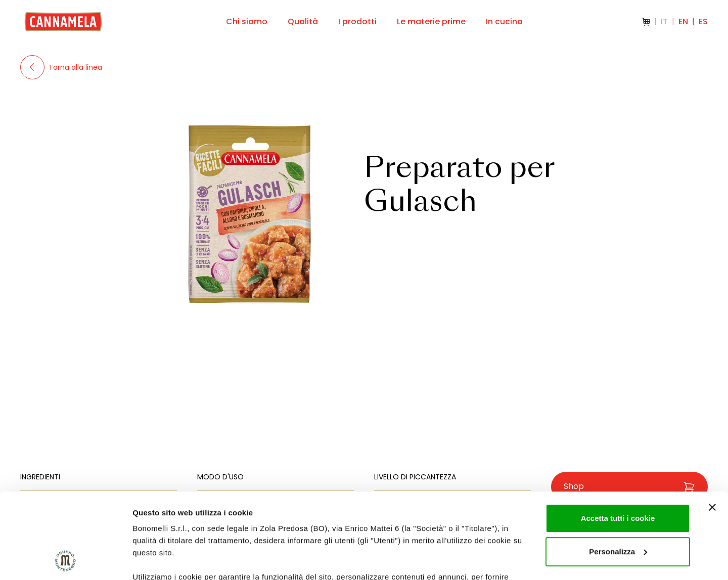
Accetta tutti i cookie (618, 438)
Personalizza (618, 472)
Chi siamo (247, 21)
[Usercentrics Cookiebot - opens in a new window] (65, 560)
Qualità (303, 21)
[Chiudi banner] (712, 427)
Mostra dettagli (160, 560)
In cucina (504, 21)
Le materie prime (431, 21)
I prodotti (357, 21)
